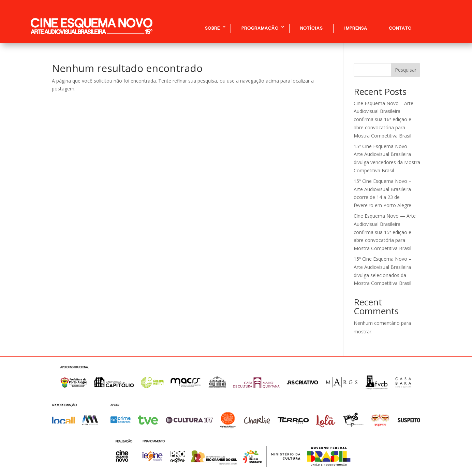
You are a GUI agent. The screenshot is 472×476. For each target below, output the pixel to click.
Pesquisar (406, 70)
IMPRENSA (356, 28)
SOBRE (212, 28)
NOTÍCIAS (311, 28)
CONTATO (400, 28)
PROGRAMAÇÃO (260, 28)
